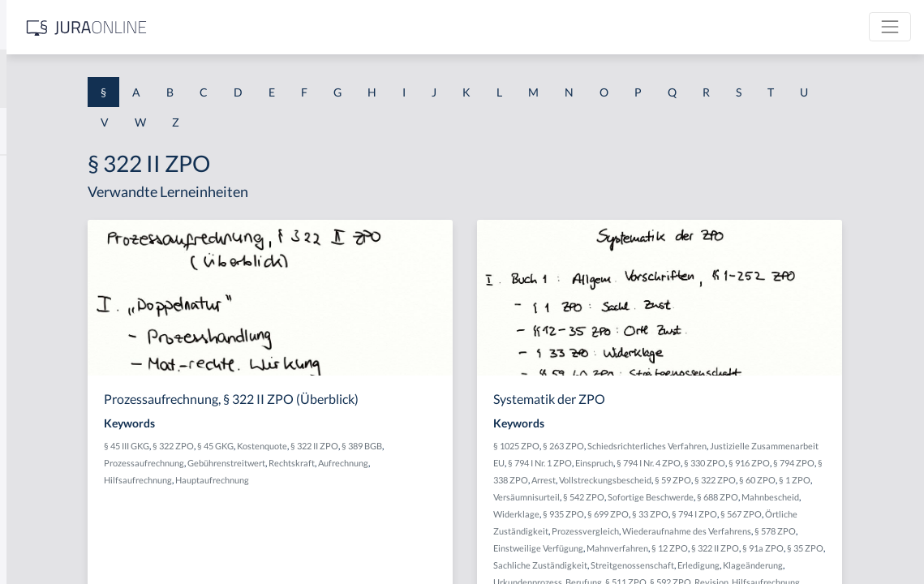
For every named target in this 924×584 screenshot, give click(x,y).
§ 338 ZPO (769, 480)
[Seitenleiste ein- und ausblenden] (234, 25)
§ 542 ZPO (711, 514)
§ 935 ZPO (752, 531)
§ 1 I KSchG (41, 501)
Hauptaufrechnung (450, 480)
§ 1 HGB (34, 282)
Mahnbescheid (649, 531)
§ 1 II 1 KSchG (47, 537)
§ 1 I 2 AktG (42, 391)
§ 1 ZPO (856, 497)
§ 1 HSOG (37, 318)
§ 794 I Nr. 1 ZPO (736, 463)
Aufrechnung (313, 480)
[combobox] (130, 79)
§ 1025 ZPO (644, 446)
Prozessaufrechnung (349, 463)
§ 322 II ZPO (499, 446)
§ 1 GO (30, 245)
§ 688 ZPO (845, 514)
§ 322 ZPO (357, 446)
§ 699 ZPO (796, 531)
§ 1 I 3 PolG (41, 464)
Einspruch (791, 463)
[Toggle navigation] (890, 27)
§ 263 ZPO (691, 446)
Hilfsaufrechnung (376, 480)
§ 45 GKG (400, 446)
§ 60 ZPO (819, 497)
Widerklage (705, 531)
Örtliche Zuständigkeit (732, 548)
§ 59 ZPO (735, 497)
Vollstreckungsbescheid (667, 497)
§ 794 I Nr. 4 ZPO (845, 463)
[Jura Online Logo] (340, 27)
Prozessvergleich (813, 548)
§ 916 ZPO (679, 480)
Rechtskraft (497, 463)
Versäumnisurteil (654, 514)
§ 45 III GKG (311, 446)
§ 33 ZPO (838, 531)
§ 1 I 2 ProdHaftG (57, 428)
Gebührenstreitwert (432, 463)
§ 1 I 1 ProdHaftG (57, 355)
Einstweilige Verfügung (842, 565)
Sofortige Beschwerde (778, 514)
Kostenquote (446, 446)
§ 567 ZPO (663, 548)
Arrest (805, 480)
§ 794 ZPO (724, 480)
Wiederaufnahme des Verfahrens (685, 565)
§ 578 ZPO (774, 565)
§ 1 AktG (34, 172)
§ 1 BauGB (39, 209)
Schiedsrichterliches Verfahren (774, 446)
